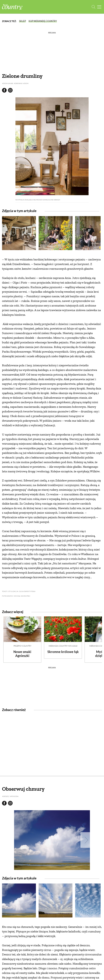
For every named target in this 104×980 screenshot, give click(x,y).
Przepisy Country (22, 646)
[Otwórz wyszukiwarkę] (94, 7)
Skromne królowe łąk (63, 652)
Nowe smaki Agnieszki (22, 654)
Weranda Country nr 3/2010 (63, 646)
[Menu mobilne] (99, 7)
